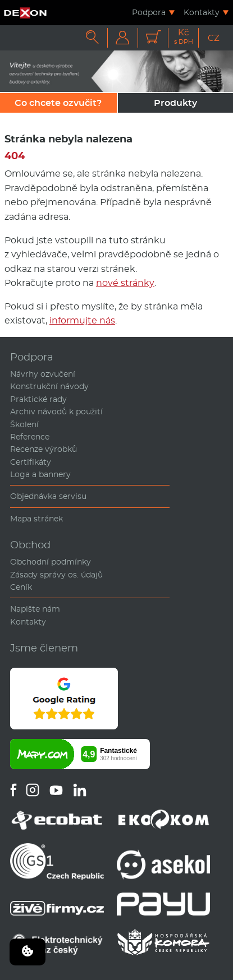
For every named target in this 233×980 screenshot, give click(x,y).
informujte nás (82, 320)
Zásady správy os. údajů (56, 575)
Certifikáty (31, 462)
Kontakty (202, 12)
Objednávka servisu (48, 496)
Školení (24, 424)
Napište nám (35, 609)
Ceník (21, 587)
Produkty (175, 103)
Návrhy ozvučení (43, 374)
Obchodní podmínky (51, 562)
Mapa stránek (36, 519)
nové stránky (125, 283)
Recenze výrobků (44, 449)
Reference (30, 437)
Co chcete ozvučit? (58, 103)
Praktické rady (38, 399)
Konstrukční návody (49, 386)
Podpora (149, 12)
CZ (214, 38)
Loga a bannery (40, 474)
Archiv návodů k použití (56, 412)
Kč (184, 37)
